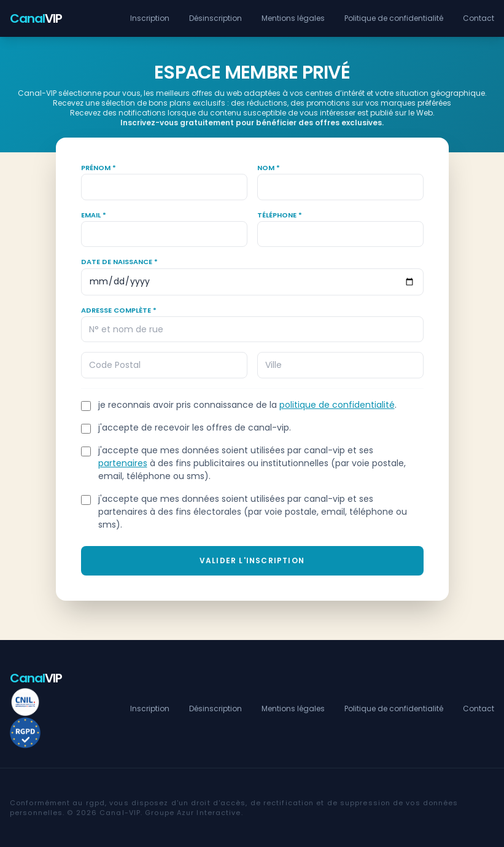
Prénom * (99, 168)
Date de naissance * (119, 262)
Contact (479, 18)
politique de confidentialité (337, 405)
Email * (94, 215)
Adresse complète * (119, 310)
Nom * (269, 168)
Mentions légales (293, 18)
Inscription (150, 18)
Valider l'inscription (252, 560)
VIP (36, 18)
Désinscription (215, 18)
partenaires (123, 463)
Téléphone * (280, 215)
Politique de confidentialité (394, 18)
